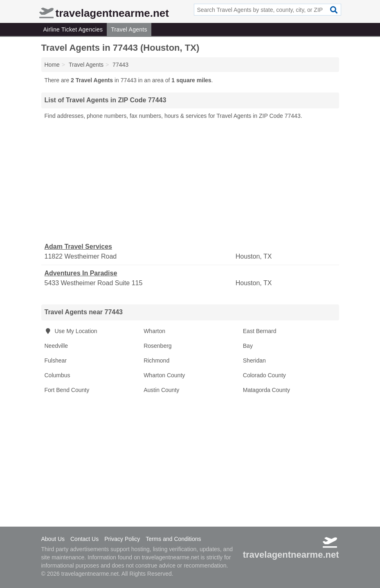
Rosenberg (158, 346)
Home (52, 65)
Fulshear (56, 360)
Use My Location (71, 331)
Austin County (161, 390)
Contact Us (84, 539)
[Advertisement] (190, 181)
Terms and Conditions (173, 539)
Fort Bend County (67, 390)
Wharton (154, 331)
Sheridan (254, 360)
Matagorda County (266, 390)
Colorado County (264, 375)
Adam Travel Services (78, 247)
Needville (56, 346)
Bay (248, 346)
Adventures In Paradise (81, 273)
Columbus (57, 375)
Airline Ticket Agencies (73, 29)
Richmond (156, 360)
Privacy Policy (122, 539)
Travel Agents (129, 29)
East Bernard (260, 331)
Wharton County (164, 375)
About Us (53, 539)
